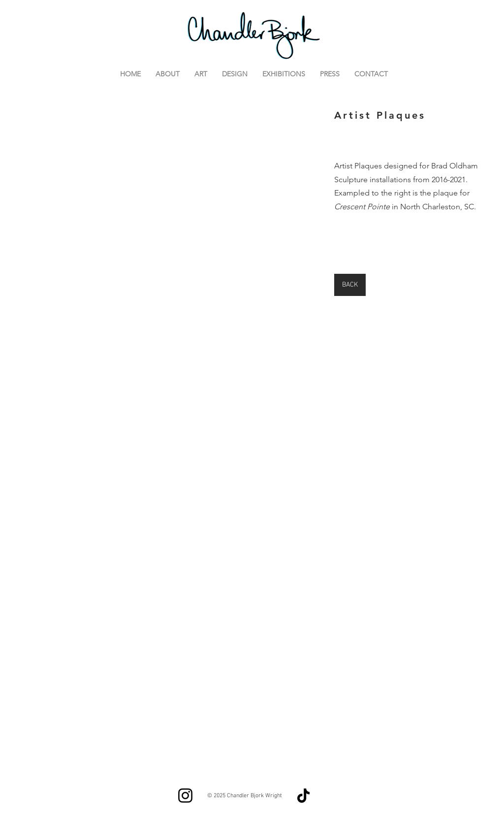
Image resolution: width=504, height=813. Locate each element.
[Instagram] (185, 796)
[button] (173, 208)
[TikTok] (303, 796)
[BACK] (350, 285)
